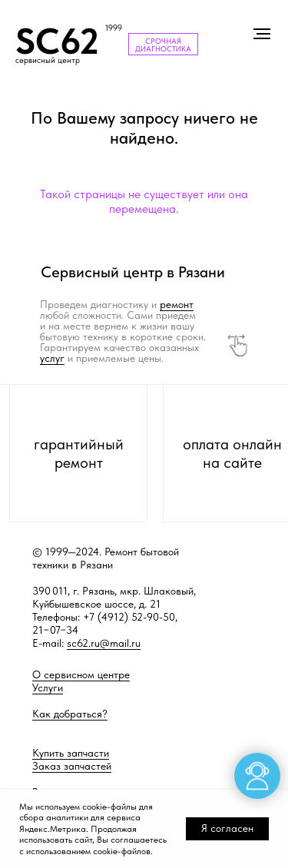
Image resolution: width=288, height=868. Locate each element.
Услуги (48, 687)
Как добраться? (70, 714)
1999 (114, 28)
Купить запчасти (71, 753)
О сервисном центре (81, 674)
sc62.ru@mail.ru (104, 643)
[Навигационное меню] (262, 34)
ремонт (177, 304)
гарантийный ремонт (79, 453)
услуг (52, 358)
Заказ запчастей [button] (72, 766)
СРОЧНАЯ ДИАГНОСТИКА (163, 45)
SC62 (57, 41)
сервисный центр (48, 60)
